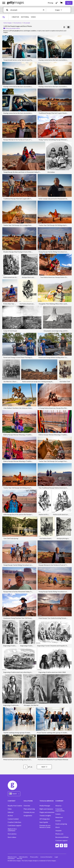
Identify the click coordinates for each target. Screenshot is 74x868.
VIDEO (33, 17)
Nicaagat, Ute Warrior (31, 705)
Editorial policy (23, 857)
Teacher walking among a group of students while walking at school (25, 733)
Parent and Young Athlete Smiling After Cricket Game (56, 357)
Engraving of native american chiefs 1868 (52, 672)
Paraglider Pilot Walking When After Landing (54, 304)
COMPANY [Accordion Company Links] (59, 801)
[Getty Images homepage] (15, 3)
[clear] (44, 10)
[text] (26, 10)
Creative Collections (14, 822)
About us (58, 806)
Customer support (61, 840)
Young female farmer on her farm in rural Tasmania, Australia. (23, 60)
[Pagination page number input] (25, 767)
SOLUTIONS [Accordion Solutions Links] (28, 801)
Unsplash (58, 831)
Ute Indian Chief (65, 381)
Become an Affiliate (62, 837)
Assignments (28, 816)
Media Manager (45, 806)
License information (46, 857)
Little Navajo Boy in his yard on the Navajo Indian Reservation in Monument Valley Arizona (33, 514)
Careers (58, 814)
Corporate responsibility (60, 810)
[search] (8, 10)
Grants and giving (61, 824)
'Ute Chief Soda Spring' (11, 538)
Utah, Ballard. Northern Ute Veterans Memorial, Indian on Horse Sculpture (28, 408)
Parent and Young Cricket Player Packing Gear (19, 357)
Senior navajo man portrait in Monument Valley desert (56, 199)
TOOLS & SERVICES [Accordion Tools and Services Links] (47, 801)
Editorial (11, 812)
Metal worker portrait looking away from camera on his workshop (25, 759)
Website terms (12, 857)
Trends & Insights (45, 816)
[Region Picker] (14, 794)
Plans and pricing (29, 809)
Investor (58, 821)
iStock (58, 827)
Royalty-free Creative (15, 806)
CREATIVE (15, 17)
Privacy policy (34, 857)
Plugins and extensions (47, 812)
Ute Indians (51, 172)
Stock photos (12, 834)
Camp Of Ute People (10, 331)
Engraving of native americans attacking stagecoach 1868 (22, 672)
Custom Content (13, 819)
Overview (27, 806)
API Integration (45, 819)
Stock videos (12, 837)
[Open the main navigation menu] (4, 3)
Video (10, 809)
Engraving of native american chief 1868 (16, 646)
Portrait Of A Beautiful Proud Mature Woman (53, 759)
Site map (20, 858)
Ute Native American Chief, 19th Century (53, 538)
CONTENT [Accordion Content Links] (12, 801)
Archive (10, 816)
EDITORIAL (25, 17)
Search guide (44, 822)
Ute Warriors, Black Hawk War (14, 381)
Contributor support (14, 825)
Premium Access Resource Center (45, 826)
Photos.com (59, 834)
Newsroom (59, 817)
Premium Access (29, 812)
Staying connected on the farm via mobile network (55, 60)
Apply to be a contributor (12, 830)
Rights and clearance (46, 809)
